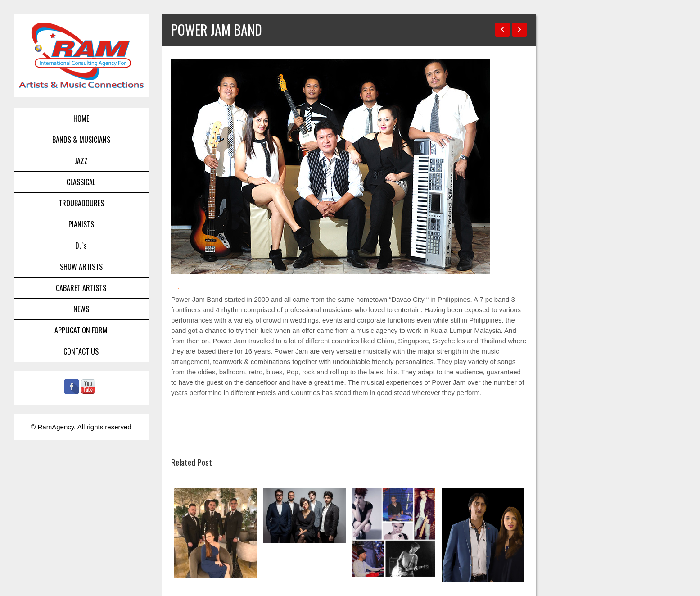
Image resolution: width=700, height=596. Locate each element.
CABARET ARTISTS (81, 288)
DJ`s (81, 246)
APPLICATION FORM (81, 330)
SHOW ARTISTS (81, 267)
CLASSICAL (81, 182)
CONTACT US (81, 351)
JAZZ (81, 161)
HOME (81, 118)
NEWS (81, 309)
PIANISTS (81, 224)
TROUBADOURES (81, 203)
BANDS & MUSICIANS (81, 140)
